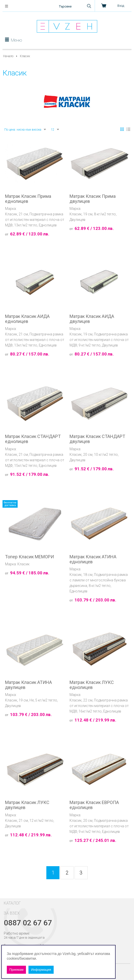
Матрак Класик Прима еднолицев (28, 199)
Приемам (16, 970)
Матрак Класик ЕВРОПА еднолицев (94, 805)
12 (55, 129)
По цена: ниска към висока (25, 129)
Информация (41, 970)
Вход (121, 6)
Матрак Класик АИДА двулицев (92, 319)
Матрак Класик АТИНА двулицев (28, 685)
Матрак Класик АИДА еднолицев (27, 319)
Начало (8, 56)
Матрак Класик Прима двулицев (93, 199)
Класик (11, 214)
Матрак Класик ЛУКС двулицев (27, 805)
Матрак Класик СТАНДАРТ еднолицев (33, 439)
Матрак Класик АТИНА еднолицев (93, 559)
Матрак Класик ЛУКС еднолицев (92, 685)
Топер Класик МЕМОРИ (29, 557)
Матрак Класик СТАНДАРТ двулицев (97, 439)
